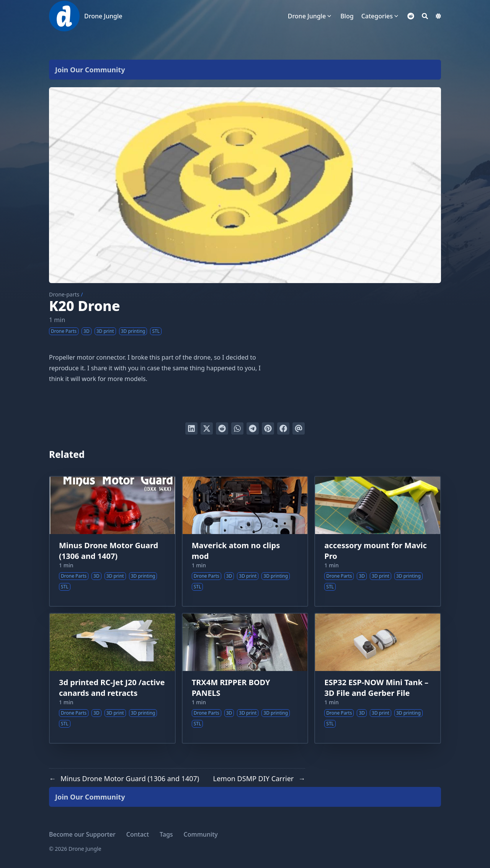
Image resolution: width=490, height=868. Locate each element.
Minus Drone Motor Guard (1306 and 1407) (109, 551)
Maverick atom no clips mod (236, 551)
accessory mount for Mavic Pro (376, 551)
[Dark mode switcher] (438, 16)
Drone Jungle (103, 16)
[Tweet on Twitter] (207, 428)
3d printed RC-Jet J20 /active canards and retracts (112, 688)
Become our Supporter (82, 834)
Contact (138, 834)
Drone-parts (64, 294)
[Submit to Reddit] (222, 428)
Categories (377, 16)
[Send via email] (299, 428)
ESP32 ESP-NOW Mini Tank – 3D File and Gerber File (376, 688)
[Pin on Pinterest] (268, 428)
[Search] (425, 16)
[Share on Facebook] (283, 428)
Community (201, 834)
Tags (166, 834)
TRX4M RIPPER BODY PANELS (231, 688)
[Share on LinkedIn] (191, 428)
